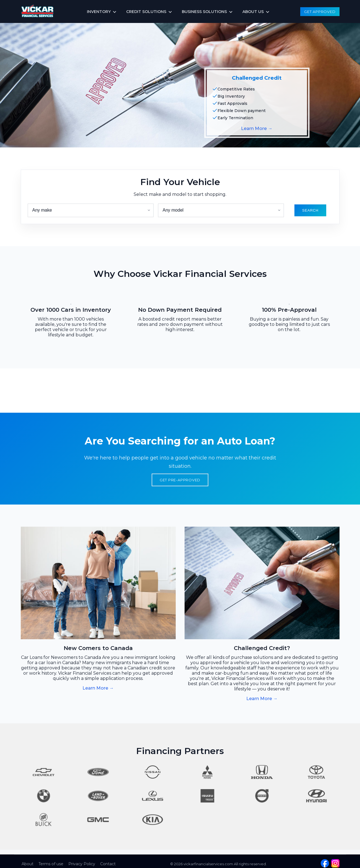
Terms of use (51, 864)
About (28, 864)
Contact (108, 864)
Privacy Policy (82, 864)
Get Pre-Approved (180, 480)
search (310, 210)
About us (253, 12)
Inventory (99, 12)
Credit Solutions (146, 12)
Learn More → (257, 128)
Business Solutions (204, 12)
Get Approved (320, 12)
